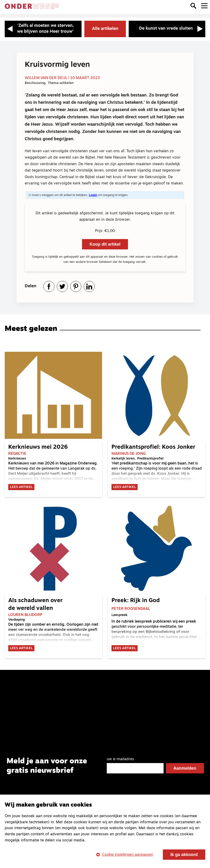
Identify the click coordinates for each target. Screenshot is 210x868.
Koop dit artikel (105, 244)
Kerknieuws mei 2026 (38, 447)
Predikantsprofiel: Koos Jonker (153, 447)
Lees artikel (21, 487)
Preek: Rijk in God (136, 601)
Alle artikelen (105, 29)
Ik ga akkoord (184, 855)
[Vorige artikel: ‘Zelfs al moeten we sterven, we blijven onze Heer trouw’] (43, 29)
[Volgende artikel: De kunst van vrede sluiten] (167, 29)
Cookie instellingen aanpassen (124, 854)
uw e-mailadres (120, 760)
